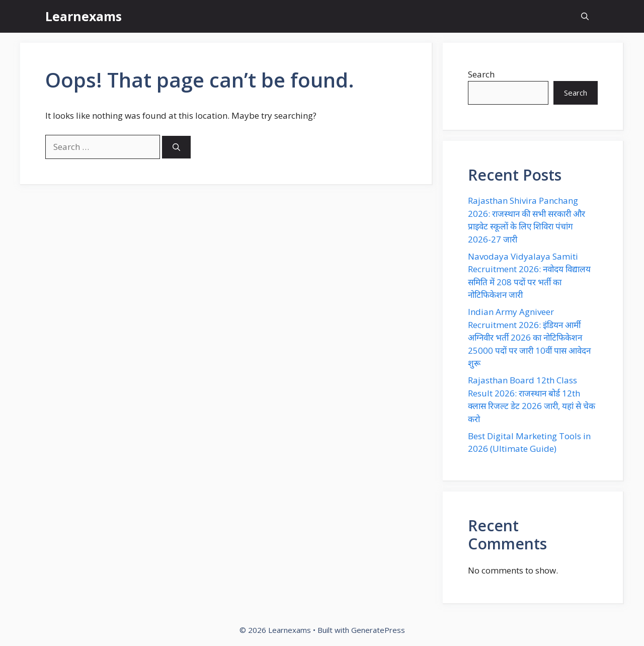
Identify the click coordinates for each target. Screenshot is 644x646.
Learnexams (84, 16)
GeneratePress (378, 630)
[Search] (176, 147)
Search (481, 74)
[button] (585, 16)
